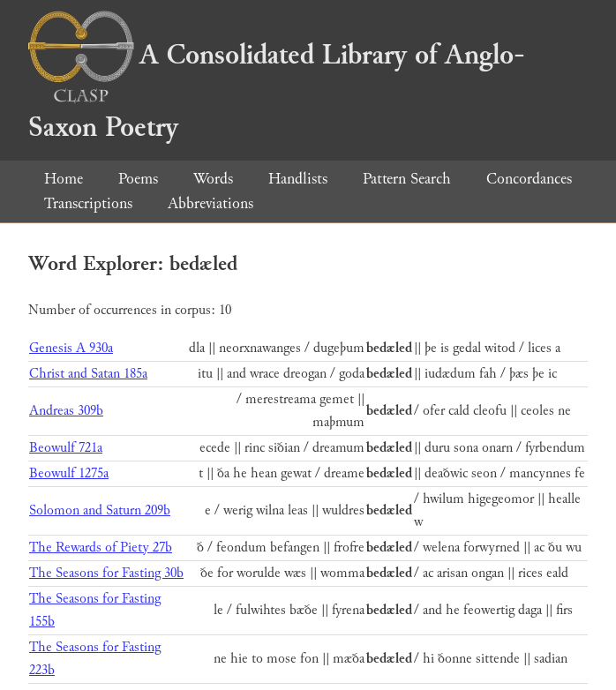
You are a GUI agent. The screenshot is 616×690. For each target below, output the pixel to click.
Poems (138, 179)
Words (213, 179)
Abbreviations (210, 203)
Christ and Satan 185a (88, 374)
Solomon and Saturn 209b (100, 510)
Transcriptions (88, 203)
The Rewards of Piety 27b (101, 547)
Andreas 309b (66, 411)
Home (64, 179)
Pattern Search (407, 179)
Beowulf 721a (66, 448)
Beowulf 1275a (69, 473)
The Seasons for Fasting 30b (106, 573)
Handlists (298, 179)
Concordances (529, 179)
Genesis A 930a (71, 348)
